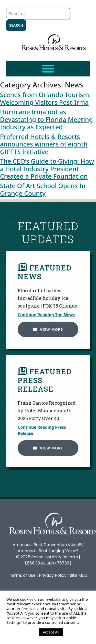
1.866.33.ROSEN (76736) (48, 563)
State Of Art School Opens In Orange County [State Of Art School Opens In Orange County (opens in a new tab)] (43, 189)
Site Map (79, 575)
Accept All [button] (51, 632)
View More (47, 328)
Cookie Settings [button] (22, 632)
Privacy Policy (53, 575)
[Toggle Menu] (48, 69)
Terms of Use (22, 575)
